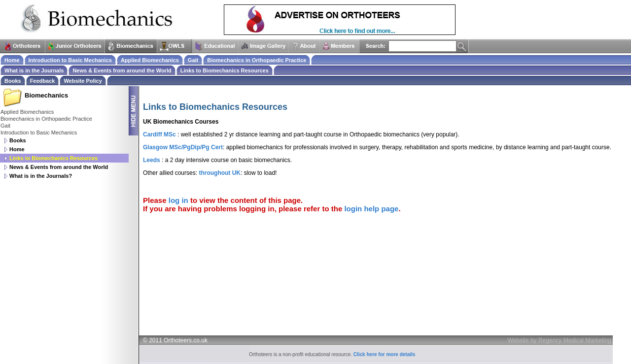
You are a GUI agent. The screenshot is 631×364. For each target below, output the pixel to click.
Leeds (152, 160)
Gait (5, 126)
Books (18, 140)
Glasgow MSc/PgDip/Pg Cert (183, 147)
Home (17, 149)
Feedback (43, 81)
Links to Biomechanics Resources (225, 70)
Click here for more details (385, 354)
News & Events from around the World (59, 167)
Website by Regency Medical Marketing (559, 340)
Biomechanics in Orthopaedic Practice (46, 119)
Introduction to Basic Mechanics (39, 132)
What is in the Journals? (41, 176)
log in (178, 200)
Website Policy (83, 81)
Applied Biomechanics (27, 112)
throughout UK (220, 173)
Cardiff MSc (159, 134)
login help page (371, 209)
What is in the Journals (34, 70)
